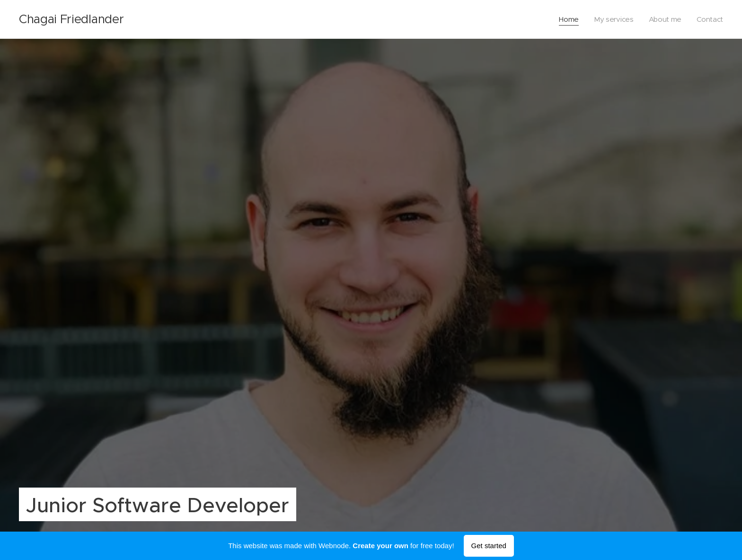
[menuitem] (567, 19)
